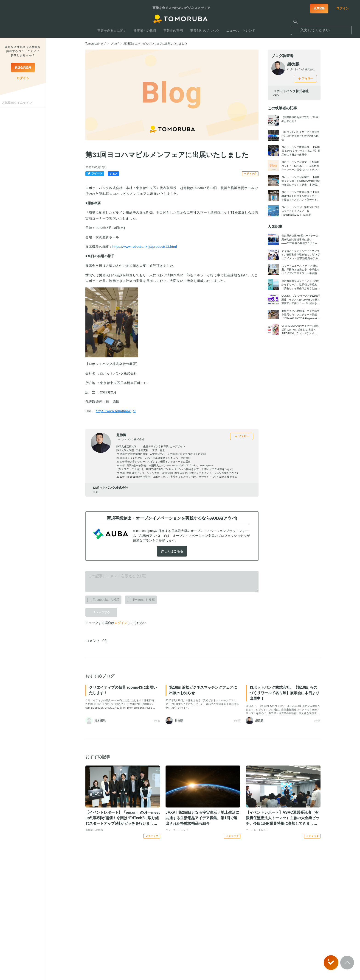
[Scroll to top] (347, 963)
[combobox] (321, 28)
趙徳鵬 (121, 435)
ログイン (121, 623)
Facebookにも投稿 (103, 599)
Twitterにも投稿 (140, 599)
